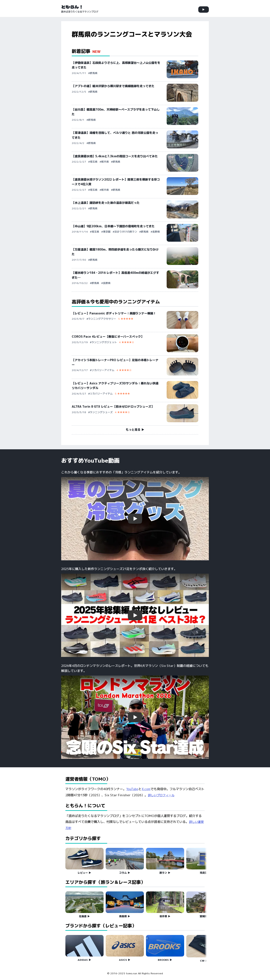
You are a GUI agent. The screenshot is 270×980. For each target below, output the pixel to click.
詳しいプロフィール (161, 795)
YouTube (132, 789)
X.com (146, 789)
